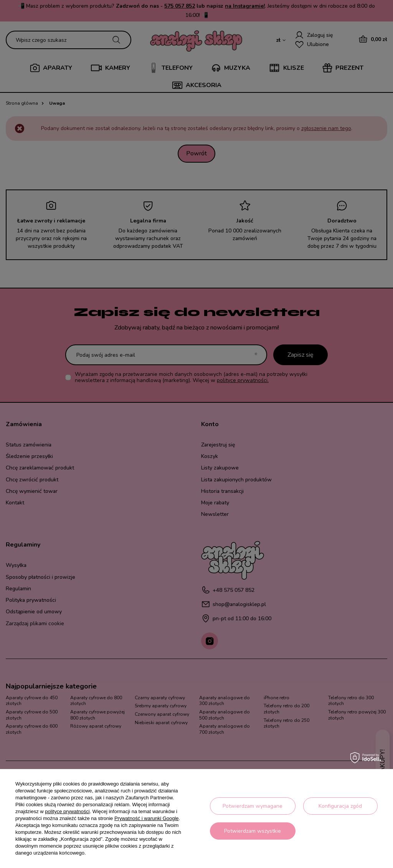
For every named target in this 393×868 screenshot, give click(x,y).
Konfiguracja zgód (340, 806)
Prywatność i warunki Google (147, 818)
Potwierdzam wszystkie (253, 831)
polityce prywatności (67, 811)
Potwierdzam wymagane (253, 806)
